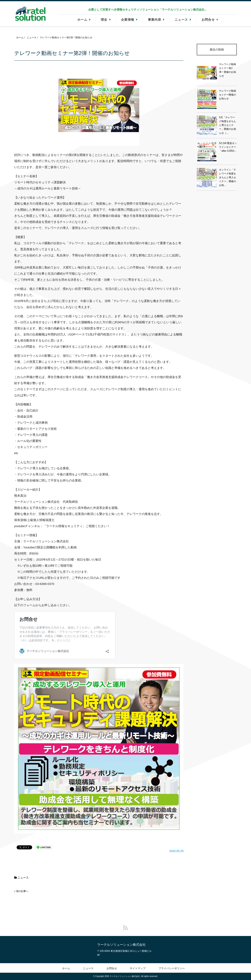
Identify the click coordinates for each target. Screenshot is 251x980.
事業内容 (155, 20)
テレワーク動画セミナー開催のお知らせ (228, 95)
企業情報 (128, 20)
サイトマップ (138, 968)
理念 (104, 20)
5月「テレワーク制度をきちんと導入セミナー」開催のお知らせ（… (228, 125)
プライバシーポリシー (172, 968)
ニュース (181, 20)
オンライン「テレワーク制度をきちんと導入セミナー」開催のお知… (228, 178)
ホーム (82, 20)
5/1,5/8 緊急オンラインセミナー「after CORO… (228, 147)
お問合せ (208, 20)
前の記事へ (22, 891)
